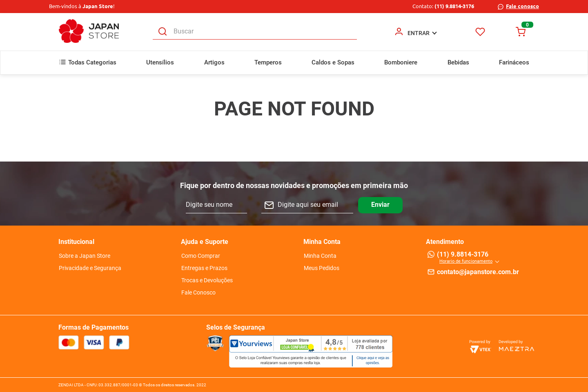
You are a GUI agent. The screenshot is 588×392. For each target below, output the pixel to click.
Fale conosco (522, 6)
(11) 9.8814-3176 (454, 6)
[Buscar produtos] (163, 32)
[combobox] (255, 32)
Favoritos (480, 32)
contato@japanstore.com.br (478, 272)
